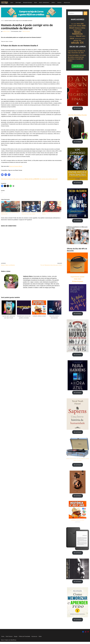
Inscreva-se (35, 639)
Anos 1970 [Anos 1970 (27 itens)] (73, 26)
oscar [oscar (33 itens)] (72, 39)
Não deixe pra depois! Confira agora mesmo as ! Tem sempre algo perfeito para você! (30, 182)
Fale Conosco (9, 639)
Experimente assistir (78, 278)
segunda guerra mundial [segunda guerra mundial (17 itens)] (80, 39)
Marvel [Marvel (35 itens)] (79, 36)
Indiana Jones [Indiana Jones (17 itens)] (72, 37)
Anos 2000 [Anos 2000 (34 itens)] (81, 26)
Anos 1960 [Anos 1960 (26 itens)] (80, 24)
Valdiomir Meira (6, 31)
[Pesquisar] (85, 13)
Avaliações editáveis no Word (78, 522)
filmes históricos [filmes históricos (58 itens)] (77, 33)
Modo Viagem (18, 3)
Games (36, 3)
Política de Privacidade (25, 639)
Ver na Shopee (78, 142)
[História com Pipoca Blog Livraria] (5, 3)
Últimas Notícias (27, 31)
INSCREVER (78, 67)
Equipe (16, 639)
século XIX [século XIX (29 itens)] (77, 41)
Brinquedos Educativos (28, 3)
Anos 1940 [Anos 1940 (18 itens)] (74, 24)
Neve (2, 642)
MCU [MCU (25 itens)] (84, 36)
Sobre (41, 639)
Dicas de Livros (68, 3)
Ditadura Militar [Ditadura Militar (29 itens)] (80, 28)
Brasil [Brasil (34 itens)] (72, 28)
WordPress (13, 642)
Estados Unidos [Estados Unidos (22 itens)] (77, 30)
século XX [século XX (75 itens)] (77, 43)
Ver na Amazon (78, 109)
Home (2, 21)
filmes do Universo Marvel (16, 169)
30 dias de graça (78, 282)
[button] (13, 3)
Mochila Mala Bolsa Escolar (78, 116)
